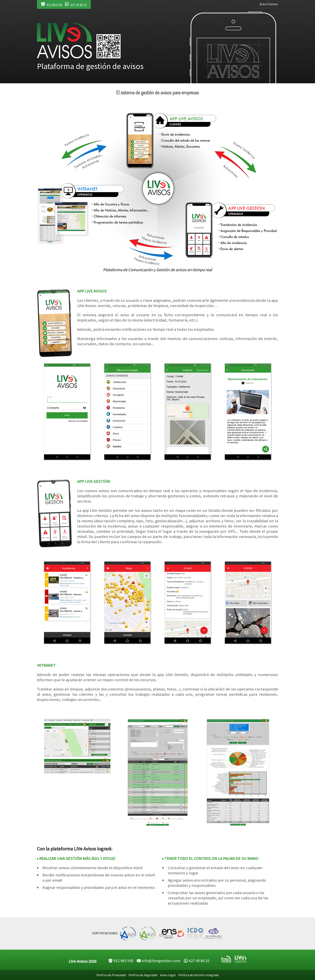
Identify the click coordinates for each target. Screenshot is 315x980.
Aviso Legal (168, 975)
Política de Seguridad (143, 975)
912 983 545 (52, 4)
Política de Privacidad (111, 975)
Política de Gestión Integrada (199, 975)
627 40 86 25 (76, 4)
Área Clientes (269, 4)
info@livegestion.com (159, 961)
